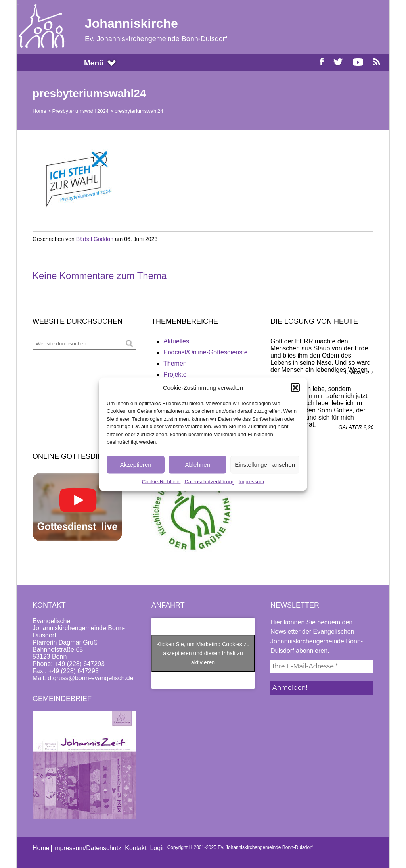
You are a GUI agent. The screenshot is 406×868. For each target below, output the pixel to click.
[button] (295, 387)
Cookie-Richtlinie (161, 481)
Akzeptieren (135, 465)
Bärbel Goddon (95, 239)
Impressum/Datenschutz (87, 848)
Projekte (175, 374)
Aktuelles (176, 341)
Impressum (251, 481)
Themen (175, 363)
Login (158, 848)
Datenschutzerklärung (209, 481)
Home (39, 111)
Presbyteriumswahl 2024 (80, 111)
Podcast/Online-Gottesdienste (206, 352)
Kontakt (136, 848)
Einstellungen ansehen (265, 465)
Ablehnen (197, 465)
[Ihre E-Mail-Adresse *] (322, 666)
